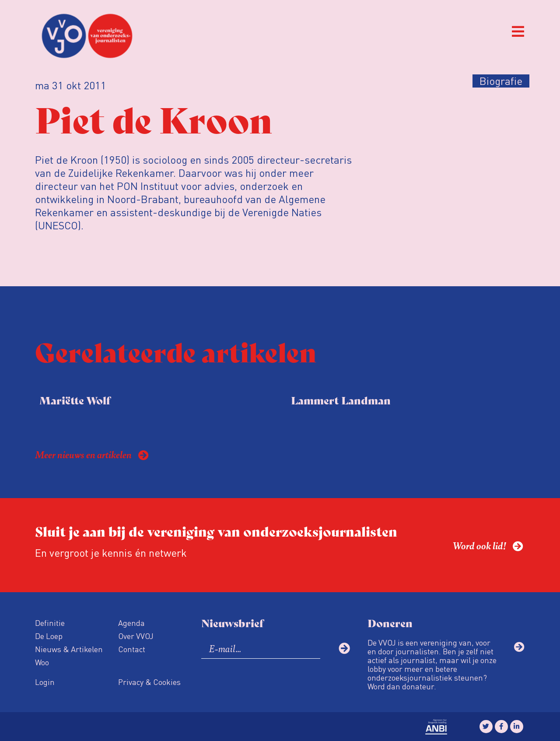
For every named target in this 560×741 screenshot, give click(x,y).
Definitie (50, 623)
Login (45, 682)
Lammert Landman (341, 400)
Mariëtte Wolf (75, 400)
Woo (42, 662)
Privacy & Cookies (149, 682)
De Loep (49, 636)
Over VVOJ (136, 636)
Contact (132, 649)
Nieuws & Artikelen (69, 649)
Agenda (131, 623)
